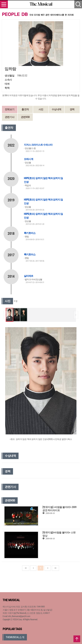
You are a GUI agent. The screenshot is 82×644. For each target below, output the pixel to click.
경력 (72, 109)
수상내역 (57, 109)
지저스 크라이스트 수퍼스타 (38, 145)
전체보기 (10, 109)
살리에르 (29, 276)
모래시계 (29, 159)
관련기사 (10, 117)
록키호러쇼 (30, 233)
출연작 (25, 109)
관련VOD (25, 117)
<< (26, 568)
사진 (41, 109)
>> (55, 568)
